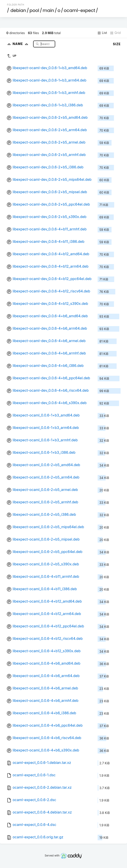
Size (117, 44)
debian (18, 10)
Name (21, 44)
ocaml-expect (80, 10)
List (102, 33)
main (48, 10)
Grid (115, 33)
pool (34, 10)
